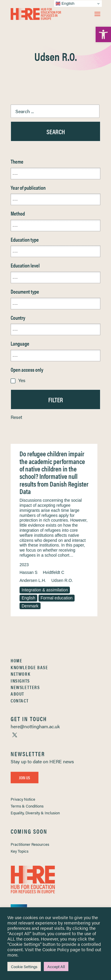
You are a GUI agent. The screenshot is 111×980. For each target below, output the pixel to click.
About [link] (17, 694)
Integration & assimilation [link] (45, 590)
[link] (103, 34)
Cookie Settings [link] (24, 966)
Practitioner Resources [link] (30, 844)
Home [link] (16, 660)
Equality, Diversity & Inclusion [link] (35, 813)
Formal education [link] (57, 598)
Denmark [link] (30, 606)
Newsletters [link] (25, 687)
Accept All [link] (56, 966)
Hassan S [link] (29, 572)
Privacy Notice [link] (23, 799)
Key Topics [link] (20, 851)
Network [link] (21, 674)
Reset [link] (16, 417)
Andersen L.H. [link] (33, 580)
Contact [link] (20, 700)
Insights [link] (20, 681)
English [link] (28, 598)
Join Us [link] (25, 777)
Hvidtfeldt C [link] (54, 572)
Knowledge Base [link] (29, 667)
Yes (22, 380)
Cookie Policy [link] (56, 949)
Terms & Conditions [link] (27, 806)
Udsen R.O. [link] (62, 580)
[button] (97, 14)
